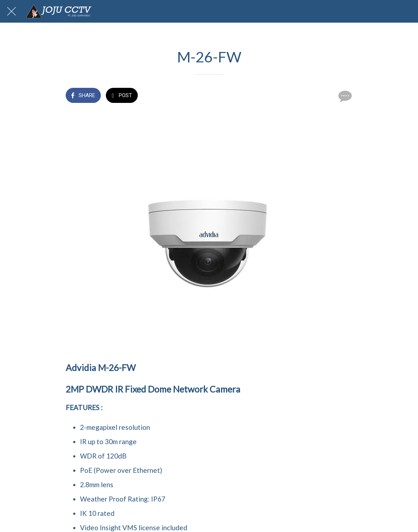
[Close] (11, 11)
